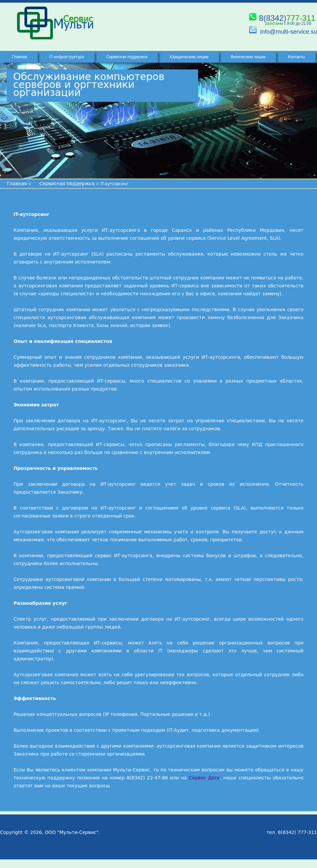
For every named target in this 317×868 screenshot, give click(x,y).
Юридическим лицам (189, 57)
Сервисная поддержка (67, 184)
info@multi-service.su (289, 32)
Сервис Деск (204, 778)
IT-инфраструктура (67, 57)
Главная (17, 184)
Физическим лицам (248, 57)
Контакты (297, 57)
